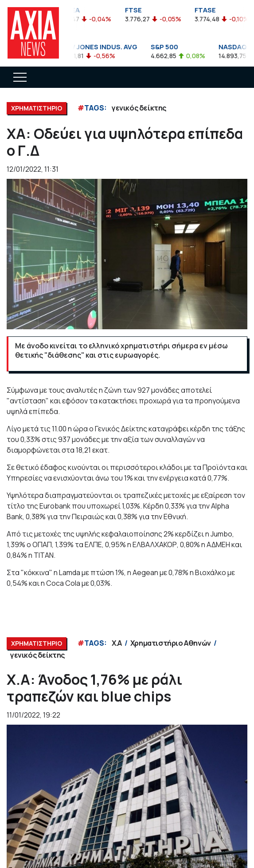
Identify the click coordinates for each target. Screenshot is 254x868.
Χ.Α (117, 643)
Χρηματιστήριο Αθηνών (171, 643)
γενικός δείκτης (139, 108)
